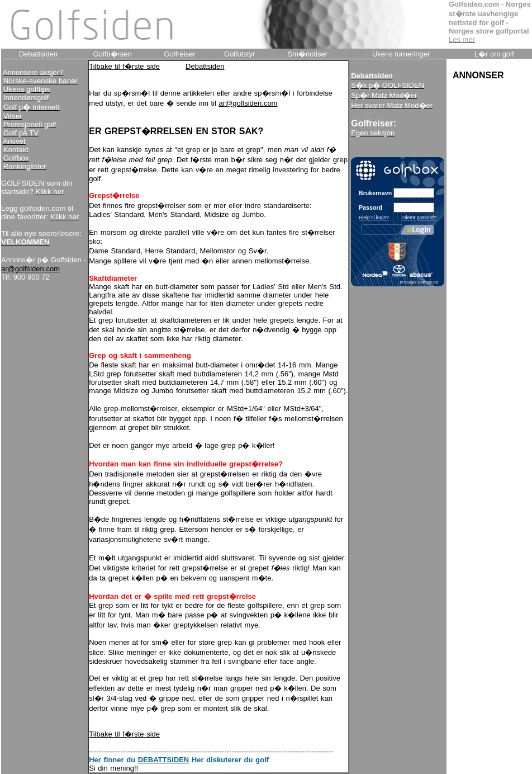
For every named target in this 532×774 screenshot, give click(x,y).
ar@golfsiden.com (30, 269)
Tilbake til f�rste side (124, 66)
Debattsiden (205, 66)
